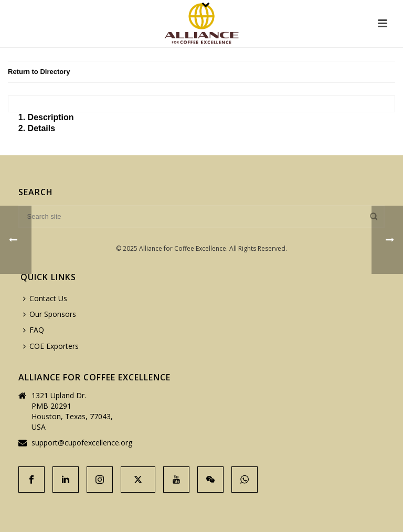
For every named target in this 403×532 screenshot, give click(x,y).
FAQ (34, 330)
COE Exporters (51, 346)
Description (51, 117)
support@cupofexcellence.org (82, 443)
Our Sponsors (50, 314)
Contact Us (45, 298)
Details (41, 128)
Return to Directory (39, 72)
